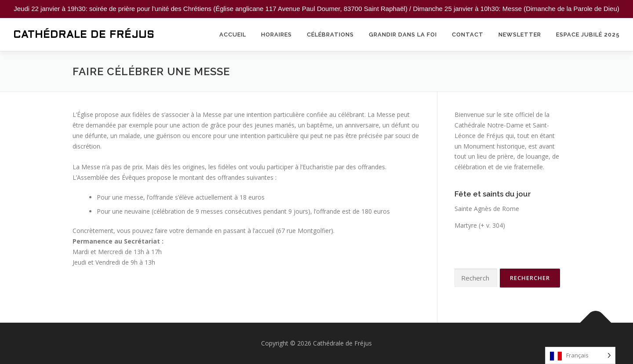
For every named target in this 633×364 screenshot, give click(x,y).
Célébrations (330, 35)
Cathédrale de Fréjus (84, 35)
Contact (468, 35)
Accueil (233, 35)
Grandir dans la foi (403, 35)
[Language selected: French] (580, 355)
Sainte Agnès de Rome (487, 209)
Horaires (276, 35)
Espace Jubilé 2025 (588, 35)
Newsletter (520, 35)
